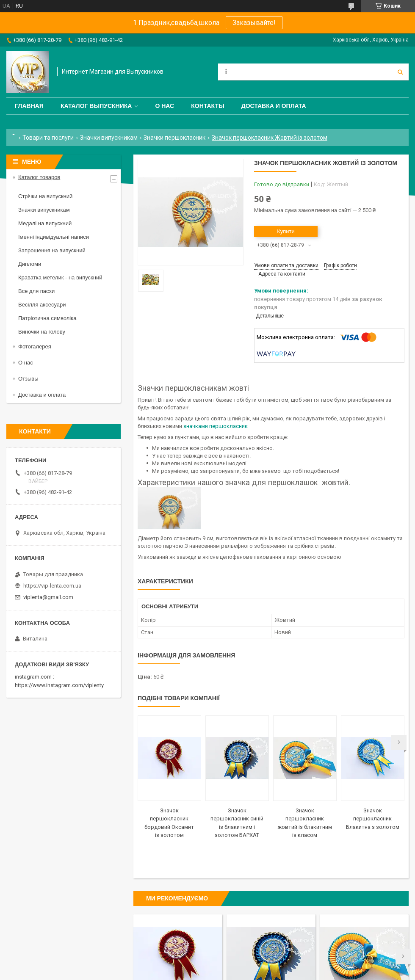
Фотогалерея (35, 346)
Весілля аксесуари (42, 305)
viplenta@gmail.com (48, 597)
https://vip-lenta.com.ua (52, 586)
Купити (286, 231)
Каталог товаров (39, 177)
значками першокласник (216, 426)
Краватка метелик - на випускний (60, 277)
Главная (29, 106)
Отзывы (28, 379)
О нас (165, 106)
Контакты (207, 106)
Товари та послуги (48, 138)
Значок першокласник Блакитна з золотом (373, 819)
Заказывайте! (254, 23)
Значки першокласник (174, 138)
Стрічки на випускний (45, 196)
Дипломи (30, 264)
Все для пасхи (36, 291)
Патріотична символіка (47, 318)
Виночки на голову (42, 332)
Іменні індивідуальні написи (54, 237)
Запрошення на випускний (52, 250)
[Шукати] (400, 72)
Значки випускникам (109, 138)
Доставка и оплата (274, 106)
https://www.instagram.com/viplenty (59, 685)
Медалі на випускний (45, 223)
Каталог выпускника (96, 106)
